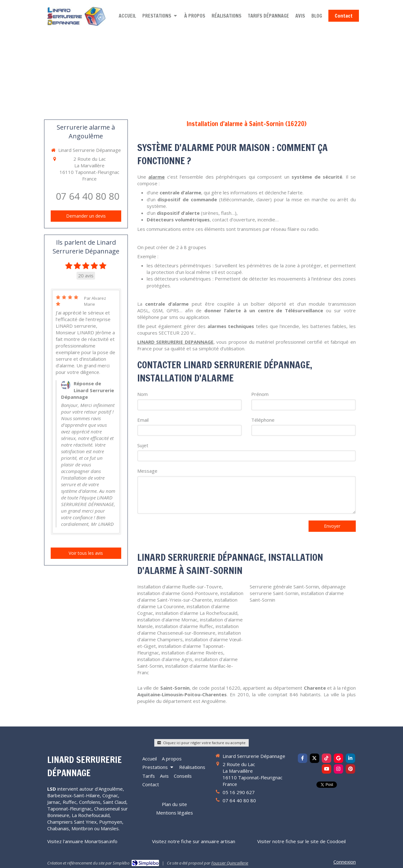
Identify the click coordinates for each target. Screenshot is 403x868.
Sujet (143, 445)
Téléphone (263, 420)
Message (147, 471)
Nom (142, 394)
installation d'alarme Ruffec (184, 626)
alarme (156, 177)
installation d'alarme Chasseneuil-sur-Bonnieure (188, 629)
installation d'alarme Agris (165, 659)
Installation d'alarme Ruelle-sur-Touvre (179, 587)
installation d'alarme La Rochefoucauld (196, 613)
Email (143, 420)
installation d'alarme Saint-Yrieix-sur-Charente (190, 596)
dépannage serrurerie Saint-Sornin (298, 590)
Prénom (260, 394)
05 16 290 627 (239, 792)
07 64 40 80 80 (88, 196)
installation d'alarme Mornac (167, 620)
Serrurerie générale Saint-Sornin (284, 587)
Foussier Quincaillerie (230, 863)
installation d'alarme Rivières (192, 653)
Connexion (345, 862)
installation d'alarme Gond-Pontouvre (178, 593)
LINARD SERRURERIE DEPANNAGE (175, 342)
